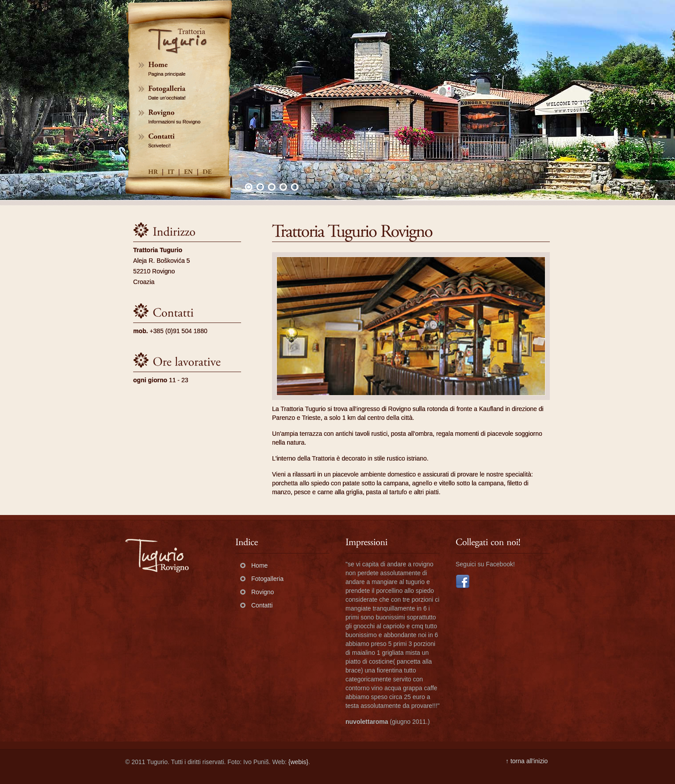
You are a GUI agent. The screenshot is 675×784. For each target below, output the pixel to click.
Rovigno (263, 592)
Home (259, 565)
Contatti (262, 605)
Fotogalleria (267, 579)
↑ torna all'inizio (527, 761)
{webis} (298, 762)
